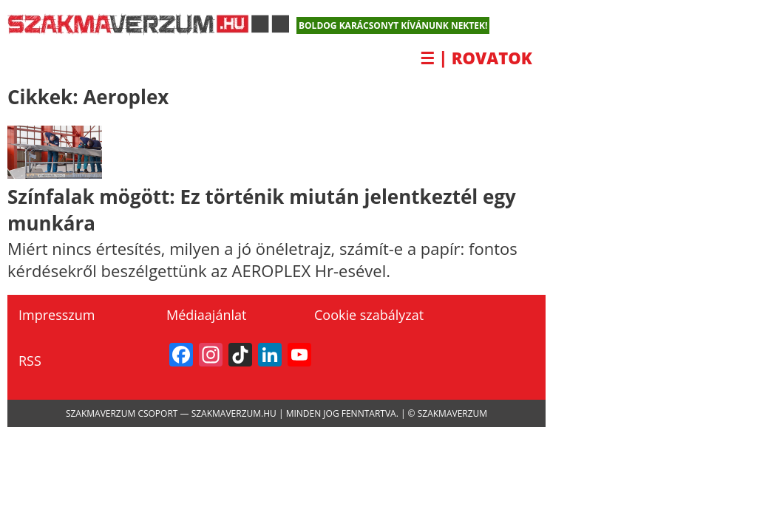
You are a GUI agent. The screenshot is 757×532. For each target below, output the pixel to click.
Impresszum (57, 315)
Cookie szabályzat (369, 315)
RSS (30, 361)
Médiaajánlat (206, 315)
